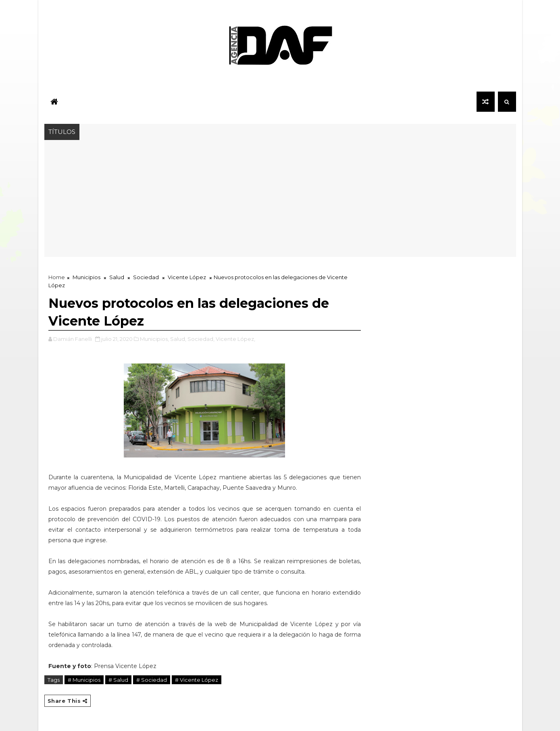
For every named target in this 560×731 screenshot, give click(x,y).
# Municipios (84, 680)
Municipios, (154, 339)
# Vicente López (197, 680)
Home (57, 277)
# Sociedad (152, 680)
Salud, (178, 339)
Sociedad (146, 277)
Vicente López (187, 277)
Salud (117, 277)
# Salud (118, 680)
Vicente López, (235, 339)
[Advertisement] (280, 201)
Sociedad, (201, 339)
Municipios (86, 277)
